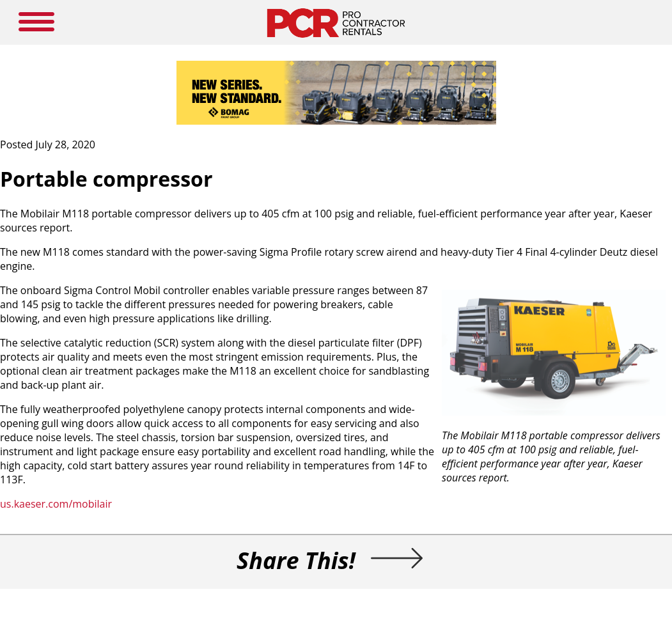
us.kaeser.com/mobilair (56, 504)
